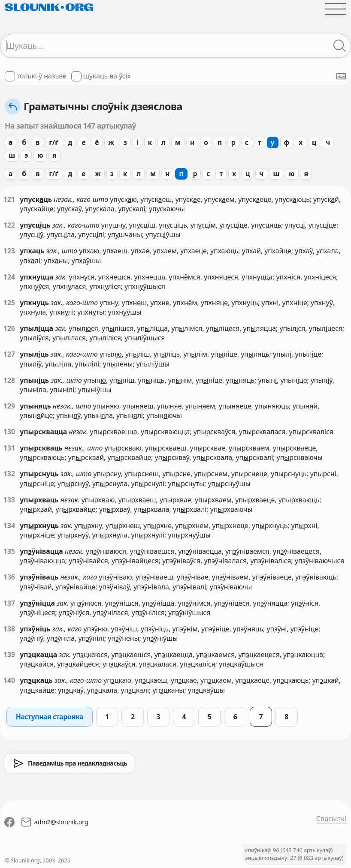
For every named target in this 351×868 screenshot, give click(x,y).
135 (9, 551)
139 (9, 655)
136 (9, 577)
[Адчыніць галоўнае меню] (336, 9)
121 (9, 199)
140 (9, 680)
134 (9, 526)
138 (9, 629)
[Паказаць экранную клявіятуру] (341, 76)
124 (9, 277)
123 (9, 251)
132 (9, 474)
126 (9, 328)
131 (9, 448)
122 (9, 225)
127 (9, 354)
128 (9, 380)
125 (9, 303)
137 (9, 603)
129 (9, 406)
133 (9, 500)
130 (9, 432)
